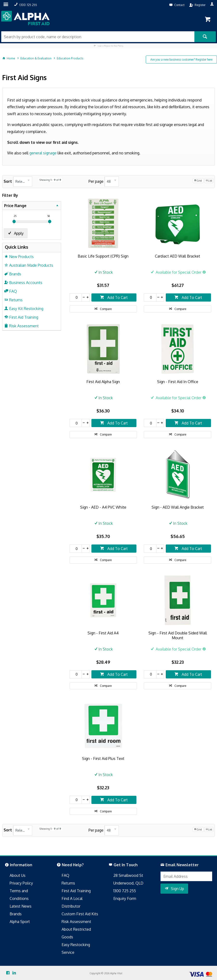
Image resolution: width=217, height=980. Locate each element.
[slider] (14, 221)
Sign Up (177, 889)
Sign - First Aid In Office (178, 382)
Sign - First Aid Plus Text (103, 759)
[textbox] (98, 37)
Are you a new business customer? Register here (181, 60)
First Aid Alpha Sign (103, 382)
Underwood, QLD (128, 883)
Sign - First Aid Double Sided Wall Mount (178, 635)
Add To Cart (117, 297)
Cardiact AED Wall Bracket (178, 256)
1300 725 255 (125, 891)
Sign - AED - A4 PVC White (103, 507)
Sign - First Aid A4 (103, 633)
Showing (50, 180)
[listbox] (23, 182)
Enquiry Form (125, 898)
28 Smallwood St (128, 875)
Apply (19, 233)
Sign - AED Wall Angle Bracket (178, 507)
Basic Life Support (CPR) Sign (103, 256)
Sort (8, 181)
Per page (96, 181)
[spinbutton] (76, 297)
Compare (106, 309)
